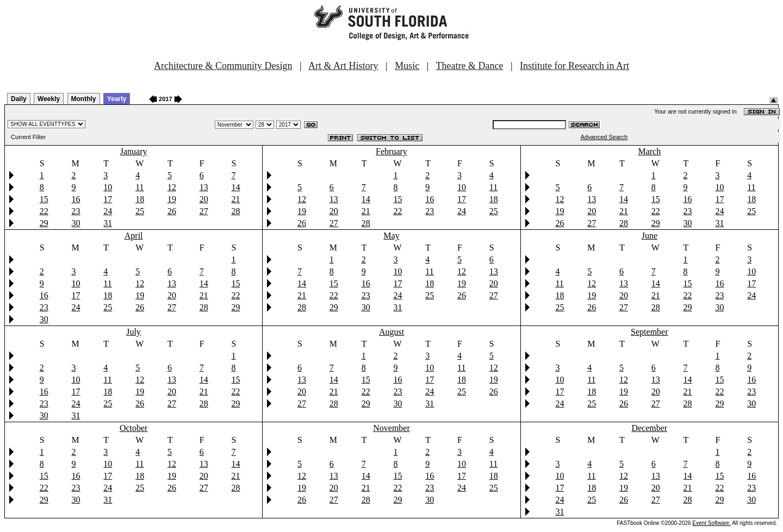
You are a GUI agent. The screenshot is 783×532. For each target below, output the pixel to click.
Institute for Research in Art (574, 66)
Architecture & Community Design (223, 66)
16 (76, 199)
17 (108, 199)
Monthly (84, 99)
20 (204, 199)
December (649, 428)
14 (236, 187)
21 (236, 199)
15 (44, 199)
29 (44, 223)
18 (140, 199)
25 (140, 211)
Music (407, 66)
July (133, 332)
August (391, 332)
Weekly (49, 99)
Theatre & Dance (469, 66)
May (391, 236)
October (134, 428)
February (391, 151)
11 (139, 187)
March (649, 151)
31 (108, 223)
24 (108, 211)
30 (76, 223)
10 (108, 187)
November (391, 428)
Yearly (117, 99)
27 (204, 211)
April (134, 236)
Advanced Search (604, 137)
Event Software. (711, 523)
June (650, 236)
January (134, 151)
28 (236, 211)
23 (76, 211)
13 (204, 187)
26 (172, 211)
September (649, 332)
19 (172, 199)
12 (172, 187)
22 (44, 211)
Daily (19, 99)
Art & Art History (343, 66)
